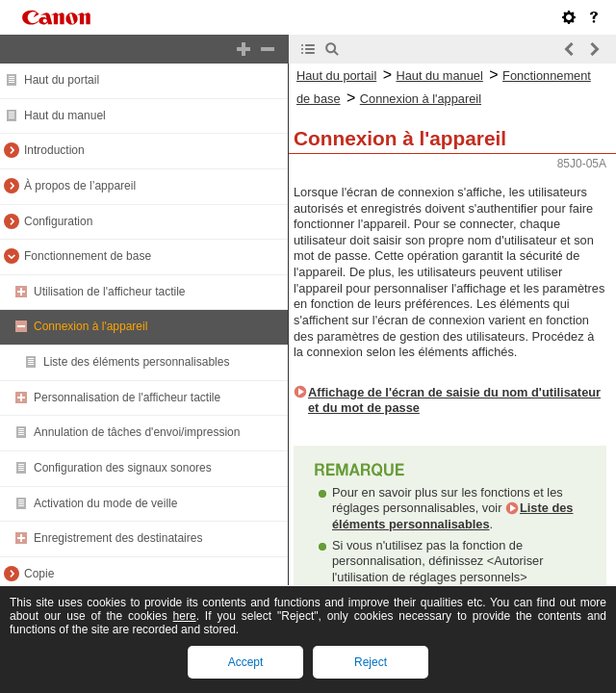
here (185, 616)
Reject (371, 662)
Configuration (58, 221)
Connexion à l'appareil (90, 326)
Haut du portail (62, 80)
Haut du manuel (65, 115)
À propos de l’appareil (80, 186)
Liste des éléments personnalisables (136, 362)
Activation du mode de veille (105, 503)
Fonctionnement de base (88, 256)
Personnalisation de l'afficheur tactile (127, 398)
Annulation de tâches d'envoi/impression (137, 432)
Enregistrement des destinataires (118, 538)
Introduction (54, 150)
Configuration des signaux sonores (123, 468)
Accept (246, 662)
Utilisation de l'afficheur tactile (109, 292)
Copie (39, 574)
